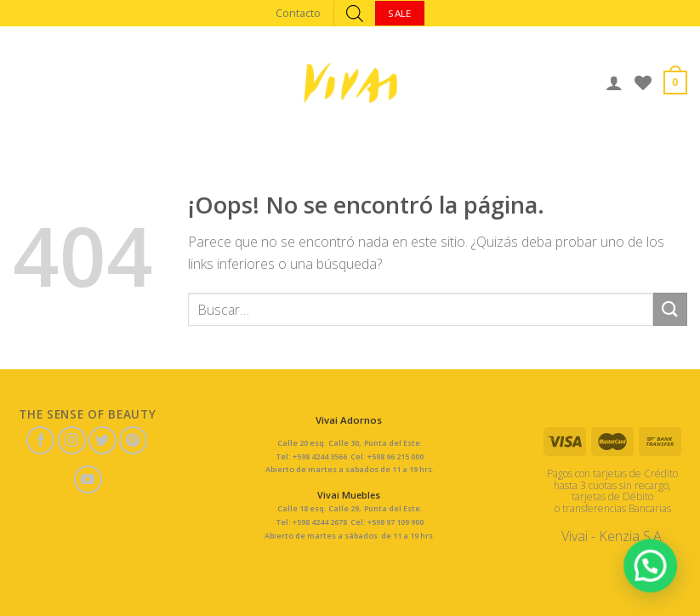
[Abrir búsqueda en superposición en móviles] (355, 13)
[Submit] (670, 309)
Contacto (298, 13)
